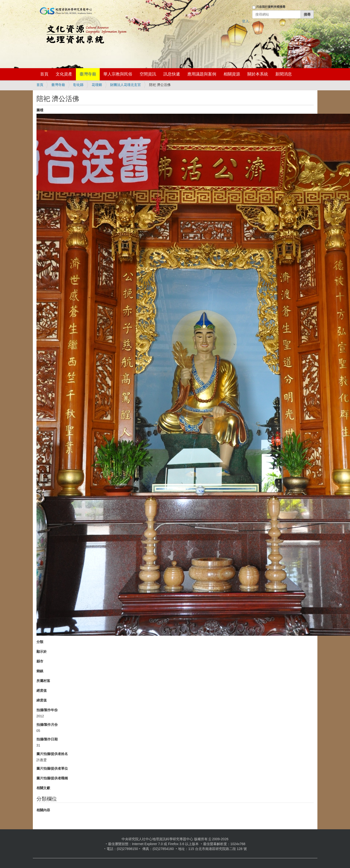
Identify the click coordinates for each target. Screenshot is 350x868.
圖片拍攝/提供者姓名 (52, 754)
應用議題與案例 (202, 74)
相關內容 (43, 810)
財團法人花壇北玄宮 (126, 85)
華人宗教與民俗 (118, 74)
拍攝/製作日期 (47, 739)
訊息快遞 (172, 74)
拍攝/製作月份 (47, 725)
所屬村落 (43, 681)
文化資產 (64, 74)
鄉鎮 (40, 671)
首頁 (44, 74)
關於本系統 (258, 74)
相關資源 (232, 74)
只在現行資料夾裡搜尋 (271, 7)
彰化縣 (78, 85)
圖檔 (40, 110)
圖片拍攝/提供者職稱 (52, 778)
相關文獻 (43, 788)
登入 (245, 21)
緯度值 (42, 700)
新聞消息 (284, 74)
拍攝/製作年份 (47, 710)
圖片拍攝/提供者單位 (52, 768)
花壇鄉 (97, 85)
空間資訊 (148, 74)
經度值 (42, 691)
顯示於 (42, 652)
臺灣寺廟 (88, 74)
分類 (40, 642)
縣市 (40, 661)
